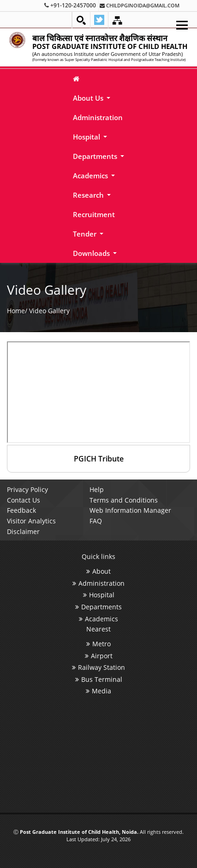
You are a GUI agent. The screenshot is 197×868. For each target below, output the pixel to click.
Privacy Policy (27, 489)
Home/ (17, 310)
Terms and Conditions (124, 500)
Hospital (87, 137)
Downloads (92, 253)
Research (89, 195)
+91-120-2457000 (70, 5)
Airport (99, 656)
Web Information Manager (130, 510)
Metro (98, 644)
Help (97, 489)
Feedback (21, 510)
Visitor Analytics (31, 521)
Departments (96, 156)
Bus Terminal (99, 679)
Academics (91, 176)
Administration (98, 117)
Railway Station (98, 667)
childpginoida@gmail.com (140, 5)
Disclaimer (23, 531)
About (98, 571)
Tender (86, 234)
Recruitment (94, 214)
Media (98, 691)
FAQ (96, 521)
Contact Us (24, 500)
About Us (89, 98)
